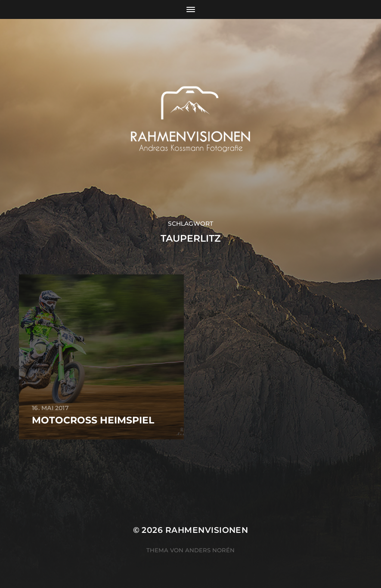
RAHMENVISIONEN (207, 530)
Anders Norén (210, 550)
